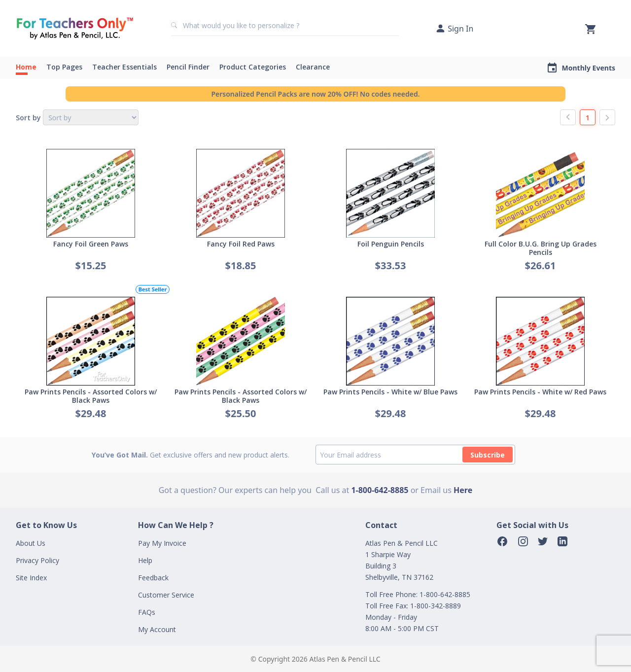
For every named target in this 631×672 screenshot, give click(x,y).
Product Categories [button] (253, 67)
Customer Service (166, 595)
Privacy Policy (37, 560)
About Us (31, 543)
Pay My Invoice (162, 543)
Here (463, 490)
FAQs (147, 612)
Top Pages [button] (64, 67)
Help (145, 560)
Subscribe (488, 455)
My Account (157, 629)
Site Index (31, 578)
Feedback (153, 578)
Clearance (313, 67)
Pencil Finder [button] (188, 67)
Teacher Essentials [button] (124, 67)
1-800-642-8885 (380, 490)
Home (26, 67)
